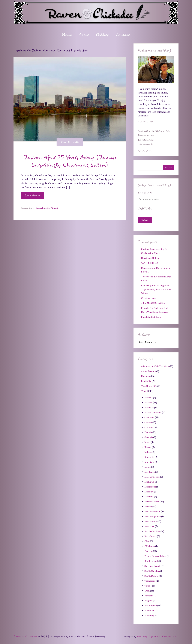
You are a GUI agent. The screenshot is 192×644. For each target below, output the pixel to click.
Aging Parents (148, 371)
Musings (146, 376)
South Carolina (152, 569)
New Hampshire (153, 515)
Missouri (149, 491)
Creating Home (149, 298)
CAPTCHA (145, 209)
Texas (147, 584)
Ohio (147, 540)
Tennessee (150, 579)
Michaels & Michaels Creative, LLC (158, 635)
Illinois (148, 446)
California (150, 417)
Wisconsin (150, 609)
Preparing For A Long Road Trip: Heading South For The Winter (156, 289)
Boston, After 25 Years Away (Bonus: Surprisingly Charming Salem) (70, 161)
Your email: (146, 193)
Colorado (149, 427)
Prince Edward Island (156, 555)
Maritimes (150, 471)
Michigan (149, 481)
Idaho (147, 442)
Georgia (149, 437)
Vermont (149, 594)
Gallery (103, 35)
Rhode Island (151, 559)
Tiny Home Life (149, 386)
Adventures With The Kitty (155, 366)
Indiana (148, 451)
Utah (147, 589)
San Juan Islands (153, 564)
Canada (148, 422)
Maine (148, 466)
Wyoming (149, 614)
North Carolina (152, 530)
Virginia (149, 599)
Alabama (149, 397)
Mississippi (150, 486)
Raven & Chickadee (25, 635)
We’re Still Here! (150, 263)
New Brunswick (153, 510)
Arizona (148, 402)
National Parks (152, 500)
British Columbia (153, 412)
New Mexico (151, 520)
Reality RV (146, 381)
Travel (56, 208)
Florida (148, 432)
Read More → (32, 196)
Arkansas (149, 407)
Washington (151, 604)
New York (150, 525)
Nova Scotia (151, 535)
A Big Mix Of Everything (154, 303)
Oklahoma (150, 545)
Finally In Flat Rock (151, 317)
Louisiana (150, 461)
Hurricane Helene (151, 258)
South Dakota (151, 574)
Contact (123, 35)
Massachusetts (43, 208)
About (84, 35)
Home (67, 35)
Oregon (148, 550)
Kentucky (149, 456)
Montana (149, 496)
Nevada (148, 505)
